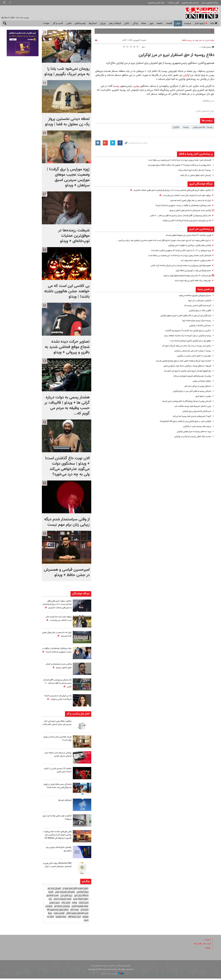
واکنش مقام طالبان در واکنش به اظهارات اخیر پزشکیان (188, 245)
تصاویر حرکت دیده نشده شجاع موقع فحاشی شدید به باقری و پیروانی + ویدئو (67, 347)
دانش (127, 23)
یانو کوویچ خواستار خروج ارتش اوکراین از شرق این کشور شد (185, 371)
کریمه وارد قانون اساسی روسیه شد (196, 306)
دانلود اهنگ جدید (80, 901)
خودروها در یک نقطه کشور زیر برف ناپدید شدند (191, 281)
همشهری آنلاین (201, 13)
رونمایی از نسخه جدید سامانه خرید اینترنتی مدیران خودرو (59, 755)
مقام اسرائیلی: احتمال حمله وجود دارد (195, 261)
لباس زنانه (66, 904)
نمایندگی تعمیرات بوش (65, 893)
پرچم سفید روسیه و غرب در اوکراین (196, 426)
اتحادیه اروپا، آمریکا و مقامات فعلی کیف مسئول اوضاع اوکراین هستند (181, 361)
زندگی (135, 23)
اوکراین (186, 75)
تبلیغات (208, 949)
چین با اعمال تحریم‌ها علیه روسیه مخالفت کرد (191, 406)
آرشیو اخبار (199, 23)
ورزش (103, 23)
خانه (214, 23)
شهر (151, 23)
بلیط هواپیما (61, 918)
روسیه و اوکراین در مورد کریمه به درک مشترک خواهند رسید (185, 336)
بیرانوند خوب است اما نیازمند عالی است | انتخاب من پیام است (184, 195)
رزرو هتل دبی (66, 897)
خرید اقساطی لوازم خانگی (77, 915)
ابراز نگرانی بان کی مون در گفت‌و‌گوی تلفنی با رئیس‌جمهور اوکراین (183, 316)
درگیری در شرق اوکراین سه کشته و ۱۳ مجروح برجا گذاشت (186, 331)
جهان (178, 23)
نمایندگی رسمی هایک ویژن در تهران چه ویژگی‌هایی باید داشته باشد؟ (58, 788)
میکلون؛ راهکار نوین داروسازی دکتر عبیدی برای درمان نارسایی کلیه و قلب (58, 725)
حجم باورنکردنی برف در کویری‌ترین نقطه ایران (192, 271)
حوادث (46, 23)
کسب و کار (58, 23)
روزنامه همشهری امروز (210, 3)
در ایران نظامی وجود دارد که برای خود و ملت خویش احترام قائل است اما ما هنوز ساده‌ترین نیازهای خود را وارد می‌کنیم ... (159, 240)
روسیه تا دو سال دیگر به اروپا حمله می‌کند (193, 170)
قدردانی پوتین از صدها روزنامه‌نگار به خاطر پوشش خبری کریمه (184, 401)
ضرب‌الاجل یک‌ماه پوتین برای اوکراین (195, 411)
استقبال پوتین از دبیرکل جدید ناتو (196, 386)
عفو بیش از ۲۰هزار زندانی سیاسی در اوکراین (192, 356)
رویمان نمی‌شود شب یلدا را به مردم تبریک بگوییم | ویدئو (67, 71)
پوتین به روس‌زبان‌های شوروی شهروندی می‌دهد (190, 376)
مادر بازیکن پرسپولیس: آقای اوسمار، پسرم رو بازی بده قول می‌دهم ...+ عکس (177, 216)
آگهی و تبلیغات (173, 3)
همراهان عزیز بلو (64, 801)
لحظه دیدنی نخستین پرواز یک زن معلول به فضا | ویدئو (67, 122)
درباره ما (207, 941)
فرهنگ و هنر (115, 23)
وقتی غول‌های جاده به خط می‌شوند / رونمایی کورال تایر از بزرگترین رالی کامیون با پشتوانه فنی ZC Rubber (58, 837)
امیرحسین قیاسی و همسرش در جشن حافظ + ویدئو (67, 572)
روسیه (116, 86)
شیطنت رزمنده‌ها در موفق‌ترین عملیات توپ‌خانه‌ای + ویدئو (74, 236)
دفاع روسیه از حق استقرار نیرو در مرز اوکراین (176, 55)
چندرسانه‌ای (80, 23)
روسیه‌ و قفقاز (187, 40)
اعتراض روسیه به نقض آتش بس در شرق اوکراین (190, 391)
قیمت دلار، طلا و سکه (201, 945)
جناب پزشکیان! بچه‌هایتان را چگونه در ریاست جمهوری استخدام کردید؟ (181, 205)
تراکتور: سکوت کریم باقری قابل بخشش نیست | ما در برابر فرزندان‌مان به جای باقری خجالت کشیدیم (168, 190)
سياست (188, 23)
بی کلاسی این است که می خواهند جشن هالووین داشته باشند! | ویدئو (67, 291)
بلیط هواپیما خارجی (80, 908)
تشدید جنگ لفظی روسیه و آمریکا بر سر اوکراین (191, 437)
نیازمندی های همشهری (190, 3)
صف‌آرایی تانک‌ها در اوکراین (199, 326)
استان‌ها (93, 23)
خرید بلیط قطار (74, 918)
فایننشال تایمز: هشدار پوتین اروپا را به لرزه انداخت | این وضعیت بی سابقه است (176, 160)
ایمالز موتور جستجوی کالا (58, 911)
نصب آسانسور (52, 897)
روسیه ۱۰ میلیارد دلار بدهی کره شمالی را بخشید (190, 351)
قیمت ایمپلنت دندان (62, 901)
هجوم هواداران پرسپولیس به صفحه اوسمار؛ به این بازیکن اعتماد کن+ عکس (177, 266)
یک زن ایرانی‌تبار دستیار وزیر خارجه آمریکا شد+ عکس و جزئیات (184, 221)
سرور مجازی (54, 904)
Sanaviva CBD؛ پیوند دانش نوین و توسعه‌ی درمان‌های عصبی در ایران (57, 868)
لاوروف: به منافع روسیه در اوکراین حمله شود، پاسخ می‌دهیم (185, 366)
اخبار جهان (199, 40)
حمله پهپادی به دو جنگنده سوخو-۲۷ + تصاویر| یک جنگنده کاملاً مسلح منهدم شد (176, 165)
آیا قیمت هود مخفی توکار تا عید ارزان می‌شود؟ (58, 818)
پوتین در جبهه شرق (203, 396)
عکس (69, 23)
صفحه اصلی (210, 40)
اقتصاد (169, 23)
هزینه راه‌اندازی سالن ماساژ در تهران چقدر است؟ (59, 739)
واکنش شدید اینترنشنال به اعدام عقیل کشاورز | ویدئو (188, 210)
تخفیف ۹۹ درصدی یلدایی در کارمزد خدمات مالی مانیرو (59, 771)
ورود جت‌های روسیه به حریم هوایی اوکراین (192, 432)
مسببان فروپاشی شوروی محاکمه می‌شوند (193, 295)
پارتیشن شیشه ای (62, 908)
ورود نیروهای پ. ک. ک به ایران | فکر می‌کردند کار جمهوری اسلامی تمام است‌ (178, 250)
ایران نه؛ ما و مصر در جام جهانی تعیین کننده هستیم (188, 200)
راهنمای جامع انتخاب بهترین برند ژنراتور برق (57, 850)
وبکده (74, 904)
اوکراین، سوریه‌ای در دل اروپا (199, 301)
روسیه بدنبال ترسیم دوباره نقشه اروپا (195, 321)
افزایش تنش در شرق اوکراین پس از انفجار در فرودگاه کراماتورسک (183, 421)
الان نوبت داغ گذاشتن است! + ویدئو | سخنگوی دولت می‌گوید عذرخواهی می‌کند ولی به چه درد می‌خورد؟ (67, 466)
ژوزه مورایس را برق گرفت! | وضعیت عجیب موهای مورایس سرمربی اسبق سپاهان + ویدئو (68, 177)
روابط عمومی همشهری (156, 3)
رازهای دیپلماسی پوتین (201, 381)
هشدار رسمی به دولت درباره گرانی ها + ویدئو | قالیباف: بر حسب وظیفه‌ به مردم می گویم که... (67, 405)
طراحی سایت (59, 915)
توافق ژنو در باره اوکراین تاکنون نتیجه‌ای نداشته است (188, 341)
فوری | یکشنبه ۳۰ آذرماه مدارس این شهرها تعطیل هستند (186, 235)
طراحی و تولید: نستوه (112, 975)
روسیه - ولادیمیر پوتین (203, 127)
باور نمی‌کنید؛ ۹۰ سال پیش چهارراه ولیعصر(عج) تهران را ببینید (184, 276)
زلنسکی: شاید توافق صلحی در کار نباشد (194, 175)
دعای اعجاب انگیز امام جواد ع (75, 890)
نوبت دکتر (74, 911)
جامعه (160, 23)
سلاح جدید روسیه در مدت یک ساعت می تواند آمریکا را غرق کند (183, 346)
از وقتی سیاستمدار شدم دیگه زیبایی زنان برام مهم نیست (67, 522)
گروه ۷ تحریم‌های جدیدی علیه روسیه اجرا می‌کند (190, 416)
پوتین (137, 86)
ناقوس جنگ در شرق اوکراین (199, 311)
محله (144, 23)
